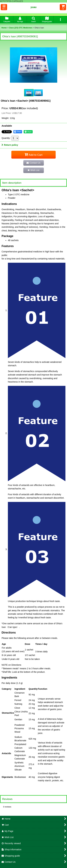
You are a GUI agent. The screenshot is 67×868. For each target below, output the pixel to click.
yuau (34, 7)
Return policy (10, 145)
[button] (4, 7)
